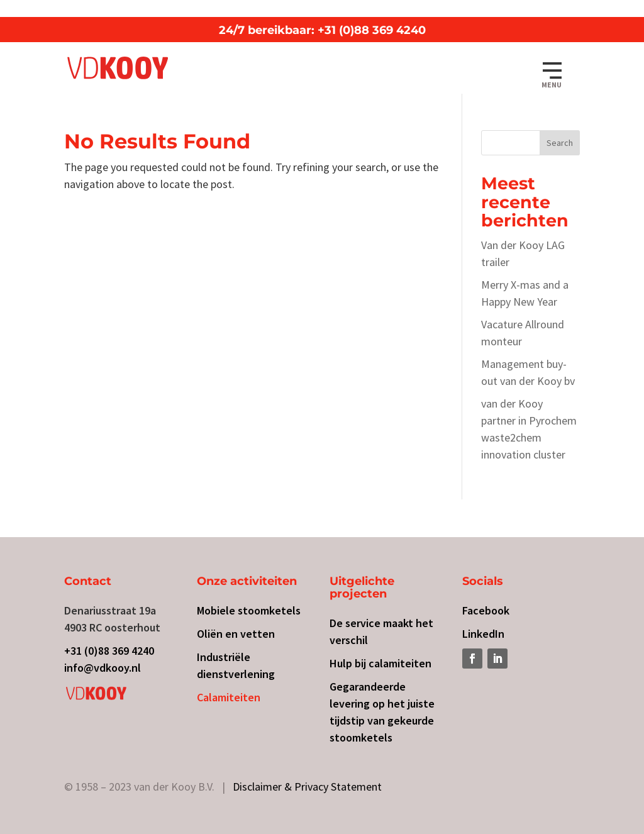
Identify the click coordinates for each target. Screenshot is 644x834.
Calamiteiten (229, 697)
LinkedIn (483, 634)
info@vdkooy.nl (103, 668)
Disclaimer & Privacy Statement (307, 787)
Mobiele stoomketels (249, 610)
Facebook (486, 610)
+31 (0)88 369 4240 (109, 651)
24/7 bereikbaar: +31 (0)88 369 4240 (322, 30)
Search (560, 143)
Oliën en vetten (236, 634)
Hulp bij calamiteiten (380, 663)
